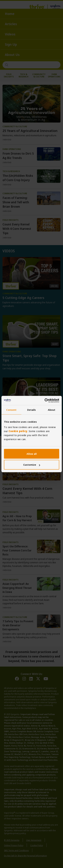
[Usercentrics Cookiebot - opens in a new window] (45, 401)
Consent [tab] (11, 410)
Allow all (32, 454)
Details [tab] (32, 410)
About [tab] (52, 410)
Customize (32, 465)
